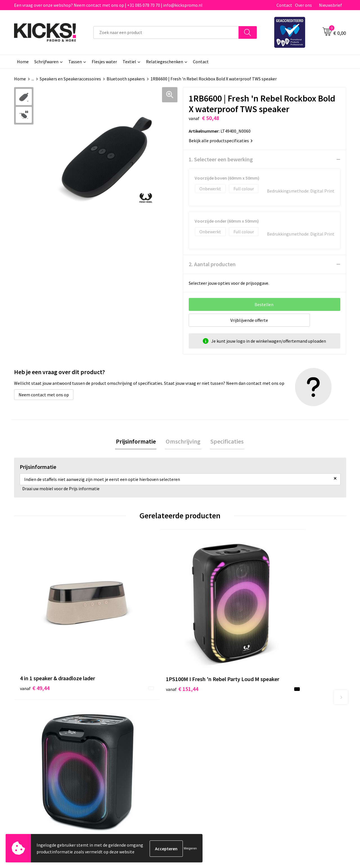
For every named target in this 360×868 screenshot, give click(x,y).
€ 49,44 (35, 634)
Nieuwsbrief (330, 5)
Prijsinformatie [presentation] (137, 442)
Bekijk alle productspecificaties (221, 141)
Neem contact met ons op (44, 395)
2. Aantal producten (212, 264)
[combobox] (166, 32)
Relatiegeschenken (165, 62)
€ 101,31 (202, 634)
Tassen (75, 62)
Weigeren (190, 848)
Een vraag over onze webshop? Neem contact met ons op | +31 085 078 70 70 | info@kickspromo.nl (108, 5)
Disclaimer (279, 739)
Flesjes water (104, 62)
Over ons (303, 5)
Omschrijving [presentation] (183, 442)
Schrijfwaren (46, 62)
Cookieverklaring (286, 731)
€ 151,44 (119, 634)
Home (23, 62)
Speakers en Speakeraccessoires (70, 79)
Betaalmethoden (204, 731)
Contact (284, 5)
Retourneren (199, 739)
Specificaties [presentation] (226, 442)
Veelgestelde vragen (124, 731)
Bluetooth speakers (126, 79)
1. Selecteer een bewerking (221, 159)
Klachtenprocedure (123, 748)
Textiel (129, 62)
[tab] (137, 442)
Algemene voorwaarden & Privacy (301, 722)
